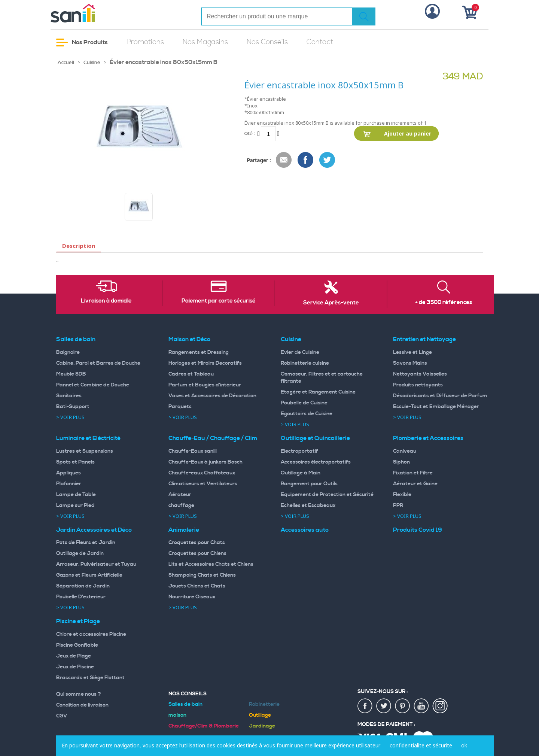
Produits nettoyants (418, 385)
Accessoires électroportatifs (316, 462)
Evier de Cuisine (300, 352)
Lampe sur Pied (75, 505)
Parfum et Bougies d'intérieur (205, 385)
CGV (62, 716)
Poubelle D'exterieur (81, 597)
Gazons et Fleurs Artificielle (89, 575)
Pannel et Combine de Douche (93, 385)
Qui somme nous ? (79, 694)
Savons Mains (410, 363)
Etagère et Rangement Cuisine (318, 392)
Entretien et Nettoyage (424, 339)
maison (177, 715)
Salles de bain (76, 339)
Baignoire (68, 352)
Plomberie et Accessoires (428, 438)
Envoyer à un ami (284, 160)
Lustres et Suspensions (85, 451)
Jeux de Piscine (75, 667)
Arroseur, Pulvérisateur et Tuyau (96, 564)
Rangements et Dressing (199, 352)
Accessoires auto (305, 530)
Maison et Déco (189, 339)
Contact (320, 42)
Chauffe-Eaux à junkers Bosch (205, 462)
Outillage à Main (301, 473)
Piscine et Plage (78, 621)
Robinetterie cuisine (305, 363)
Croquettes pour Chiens (197, 553)
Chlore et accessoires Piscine (91, 634)
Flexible (402, 495)
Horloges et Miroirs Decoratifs (205, 363)
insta (440, 706)
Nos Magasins (205, 42)
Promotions (145, 42)
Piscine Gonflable (77, 645)
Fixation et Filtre (413, 473)
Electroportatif (299, 451)
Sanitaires (69, 396)
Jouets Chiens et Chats (197, 586)
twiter (384, 706)
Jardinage (262, 726)
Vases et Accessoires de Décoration (212, 396)
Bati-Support (73, 407)
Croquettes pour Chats (197, 543)
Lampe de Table (76, 495)
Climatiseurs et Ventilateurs (203, 484)
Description (79, 246)
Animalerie (184, 530)
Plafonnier (69, 484)
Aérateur (180, 495)
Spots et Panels (75, 462)
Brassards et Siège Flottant (90, 678)
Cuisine (92, 63)
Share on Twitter (328, 160)
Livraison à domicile (106, 301)
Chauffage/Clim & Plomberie (204, 726)
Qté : (250, 133)
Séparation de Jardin (83, 586)
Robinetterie (264, 704)
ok (464, 745)
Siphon (401, 462)
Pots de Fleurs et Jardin (86, 543)
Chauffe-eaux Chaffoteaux (202, 473)
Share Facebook (306, 160)
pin (403, 706)
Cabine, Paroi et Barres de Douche (98, 363)
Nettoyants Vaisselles (420, 374)
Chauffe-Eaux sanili (193, 451)
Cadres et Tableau (191, 374)
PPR (398, 505)
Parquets (180, 407)
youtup (421, 706)
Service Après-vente (331, 303)
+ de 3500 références (444, 303)
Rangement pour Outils (309, 484)
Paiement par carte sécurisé (219, 301)
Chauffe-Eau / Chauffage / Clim (213, 438)
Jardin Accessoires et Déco (94, 530)
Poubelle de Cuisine (304, 403)
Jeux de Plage (74, 656)
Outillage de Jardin (80, 553)
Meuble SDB (71, 374)
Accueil (66, 63)
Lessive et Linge (412, 352)
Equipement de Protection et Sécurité (327, 495)
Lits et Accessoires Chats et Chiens (211, 564)
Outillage (260, 715)
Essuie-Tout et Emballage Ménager (436, 407)
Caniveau (405, 451)
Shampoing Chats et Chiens (202, 575)
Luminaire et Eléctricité (88, 438)
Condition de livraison (82, 705)
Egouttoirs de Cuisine (307, 414)
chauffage (181, 505)
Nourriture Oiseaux (192, 597)
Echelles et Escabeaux (308, 505)
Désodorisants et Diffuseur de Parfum (440, 396)
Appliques (68, 473)
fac (365, 706)
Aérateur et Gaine (415, 484)
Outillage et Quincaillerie (315, 438)
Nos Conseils (267, 42)
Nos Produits (82, 42)
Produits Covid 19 (418, 530)
